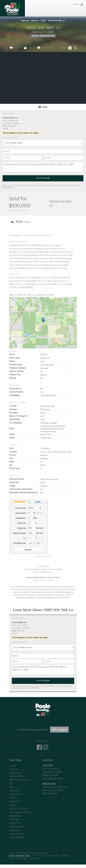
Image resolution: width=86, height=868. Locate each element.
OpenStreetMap (66, 348)
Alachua (25, 21)
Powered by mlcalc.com (43, 556)
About (13, 798)
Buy (11, 783)
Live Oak (14, 820)
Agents (14, 770)
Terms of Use (39, 856)
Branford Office (20, 780)
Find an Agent (59, 730)
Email (5, 129)
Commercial (17, 838)
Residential (16, 827)
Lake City (15, 823)
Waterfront (17, 834)
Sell (12, 787)
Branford (16, 816)
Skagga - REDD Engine (31, 858)
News (13, 805)
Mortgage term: (21, 518)
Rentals (14, 791)
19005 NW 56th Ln (56, 21)
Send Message (43, 178)
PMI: (25, 538)
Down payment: (21, 513)
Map (43, 107)
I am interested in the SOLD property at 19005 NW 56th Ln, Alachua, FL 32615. (43, 167)
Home (13, 766)
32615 (43, 21)
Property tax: (22, 528)
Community (16, 794)
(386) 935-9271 (50, 793)
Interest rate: (22, 523)
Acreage (14, 830)
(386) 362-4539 (9, 126)
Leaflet (57, 348)
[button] (43, 320)
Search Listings (19, 809)
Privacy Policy (8, 187)
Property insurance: (19, 533)
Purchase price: (21, 508)
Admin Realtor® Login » (20, 856)
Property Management (17, 775)
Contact (14, 802)
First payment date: (20, 543)
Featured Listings (20, 812)
